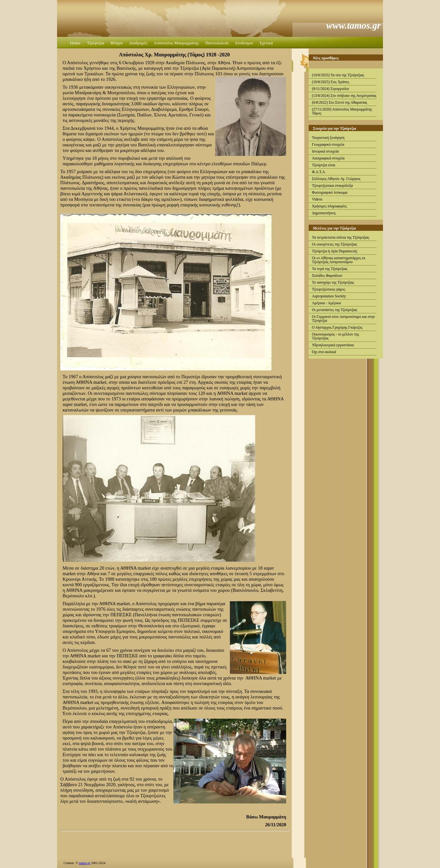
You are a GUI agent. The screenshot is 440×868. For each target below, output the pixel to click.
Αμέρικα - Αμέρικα (326, 303)
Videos (317, 199)
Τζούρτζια (95, 43)
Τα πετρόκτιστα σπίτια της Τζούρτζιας (341, 237)
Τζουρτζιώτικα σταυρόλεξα (332, 186)
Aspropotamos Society (329, 296)
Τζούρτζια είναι (324, 165)
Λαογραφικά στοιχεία (328, 158)
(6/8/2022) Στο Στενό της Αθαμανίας (339, 102)
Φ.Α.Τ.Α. (319, 172)
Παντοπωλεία (217, 43)
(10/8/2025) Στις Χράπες (330, 82)
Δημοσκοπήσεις (324, 213)
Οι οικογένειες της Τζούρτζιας (335, 244)
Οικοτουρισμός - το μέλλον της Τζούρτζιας (335, 336)
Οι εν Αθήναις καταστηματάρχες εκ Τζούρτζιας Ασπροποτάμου (339, 260)
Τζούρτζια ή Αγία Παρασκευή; (335, 251)
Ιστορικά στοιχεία (325, 151)
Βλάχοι (117, 43)
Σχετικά (266, 43)
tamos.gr (85, 863)
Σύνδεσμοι (244, 43)
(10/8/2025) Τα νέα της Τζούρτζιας (338, 75)
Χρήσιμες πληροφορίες (329, 206)
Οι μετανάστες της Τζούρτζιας (335, 310)
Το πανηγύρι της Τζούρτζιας (333, 282)
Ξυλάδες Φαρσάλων (327, 276)
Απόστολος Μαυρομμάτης (176, 43)
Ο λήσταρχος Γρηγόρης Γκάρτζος (337, 327)
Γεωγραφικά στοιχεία (328, 144)
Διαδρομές (138, 43)
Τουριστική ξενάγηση (328, 138)
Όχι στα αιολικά (324, 352)
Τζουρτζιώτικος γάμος (329, 289)
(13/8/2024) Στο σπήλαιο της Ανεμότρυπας (344, 96)
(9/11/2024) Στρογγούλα (330, 89)
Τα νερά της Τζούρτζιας (330, 269)
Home (75, 43)
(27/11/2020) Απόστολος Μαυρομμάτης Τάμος (342, 111)
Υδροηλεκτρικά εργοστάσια (333, 345)
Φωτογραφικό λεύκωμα (330, 192)
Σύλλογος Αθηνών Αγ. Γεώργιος (336, 179)
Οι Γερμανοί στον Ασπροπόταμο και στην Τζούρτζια (343, 319)
